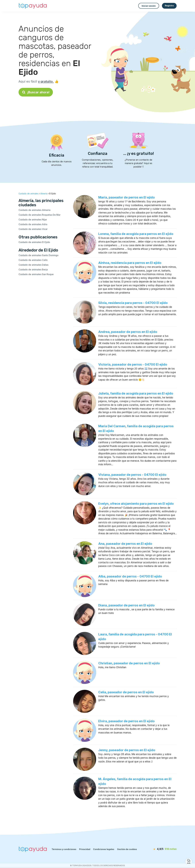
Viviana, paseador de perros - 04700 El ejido (132, 475)
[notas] (160, 849)
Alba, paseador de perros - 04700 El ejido (130, 576)
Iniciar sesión (149, 6)
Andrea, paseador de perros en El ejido (128, 332)
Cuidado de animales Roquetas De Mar (40, 215)
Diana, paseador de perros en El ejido (126, 605)
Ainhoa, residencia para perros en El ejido (130, 263)
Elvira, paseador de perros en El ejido (126, 721)
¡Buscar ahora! (36, 92)
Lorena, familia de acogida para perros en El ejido (136, 234)
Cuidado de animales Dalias (33, 265)
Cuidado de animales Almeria (34, 210)
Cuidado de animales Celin (33, 260)
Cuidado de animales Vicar (33, 229)
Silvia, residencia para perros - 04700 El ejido (133, 303)
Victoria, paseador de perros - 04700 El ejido (133, 364)
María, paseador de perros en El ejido (127, 197)
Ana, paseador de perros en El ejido (125, 544)
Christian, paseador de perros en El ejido (129, 663)
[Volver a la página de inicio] (33, 6)
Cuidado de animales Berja (33, 270)
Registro (169, 6)
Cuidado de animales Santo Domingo (39, 255)
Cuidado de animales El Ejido (34, 242)
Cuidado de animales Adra (33, 224)
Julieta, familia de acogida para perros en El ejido (136, 393)
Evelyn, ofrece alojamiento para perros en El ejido (136, 504)
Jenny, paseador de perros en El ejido (127, 750)
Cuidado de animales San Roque (36, 274)
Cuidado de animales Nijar (33, 220)
